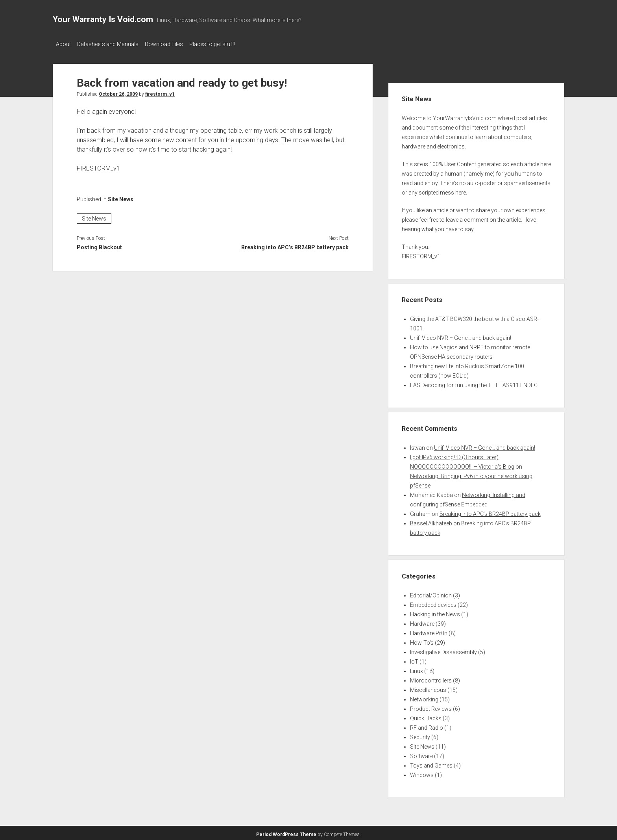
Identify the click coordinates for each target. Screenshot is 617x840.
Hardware (422, 621)
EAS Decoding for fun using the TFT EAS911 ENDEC (474, 383)
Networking (424, 697)
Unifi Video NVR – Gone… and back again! (461, 336)
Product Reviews (431, 706)
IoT (414, 659)
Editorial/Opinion (431, 593)
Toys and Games (431, 763)
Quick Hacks (426, 716)
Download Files (172, 44)
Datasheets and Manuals (112, 44)
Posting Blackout (99, 245)
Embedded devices (433, 603)
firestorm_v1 (160, 92)
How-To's (422, 640)
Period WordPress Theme (286, 832)
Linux (417, 669)
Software (421, 754)
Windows (422, 773)
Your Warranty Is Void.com (103, 19)
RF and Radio (427, 725)
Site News (121, 197)
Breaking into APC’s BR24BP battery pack (295, 245)
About (63, 44)
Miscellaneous (428, 688)
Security (420, 735)
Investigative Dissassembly (443, 650)
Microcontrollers (431, 678)
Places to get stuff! (224, 44)
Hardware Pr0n (429, 631)
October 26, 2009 (118, 92)
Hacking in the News (435, 612)
